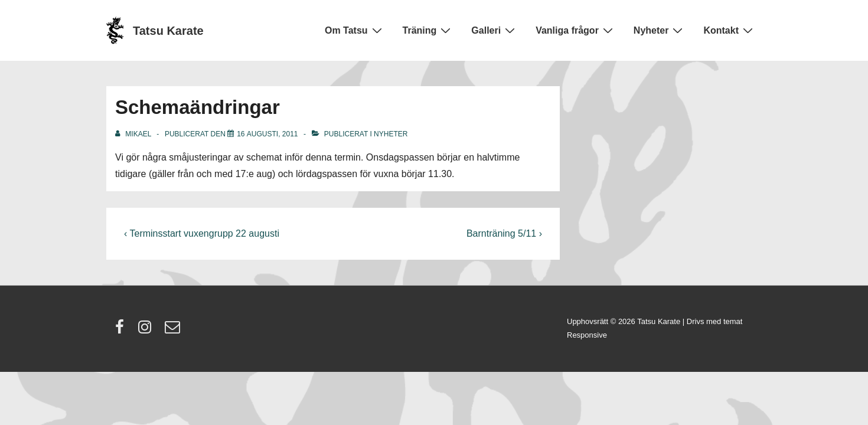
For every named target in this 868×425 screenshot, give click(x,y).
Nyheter (660, 30)
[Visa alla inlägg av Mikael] (134, 134)
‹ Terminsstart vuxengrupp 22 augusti (202, 233)
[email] (174, 331)
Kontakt (730, 30)
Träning (428, 30)
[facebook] (122, 331)
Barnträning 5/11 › (504, 233)
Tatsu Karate (168, 31)
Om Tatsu (355, 30)
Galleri (495, 30)
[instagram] (147, 331)
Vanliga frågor (576, 30)
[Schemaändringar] (267, 134)
